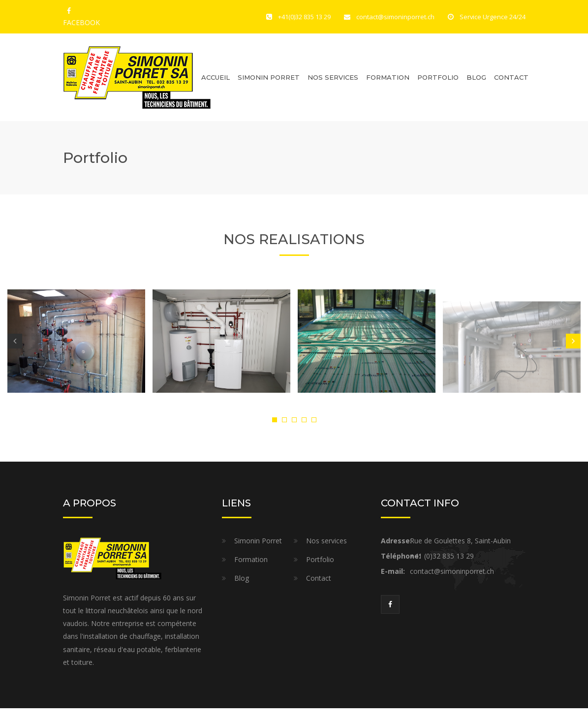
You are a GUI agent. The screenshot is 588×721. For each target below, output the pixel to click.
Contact (511, 77)
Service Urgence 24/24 (493, 17)
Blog (476, 77)
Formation (388, 77)
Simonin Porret (269, 77)
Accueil (216, 77)
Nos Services (333, 77)
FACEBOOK (69, 12)
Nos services (326, 541)
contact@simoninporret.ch (395, 17)
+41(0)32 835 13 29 (304, 17)
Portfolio (438, 77)
